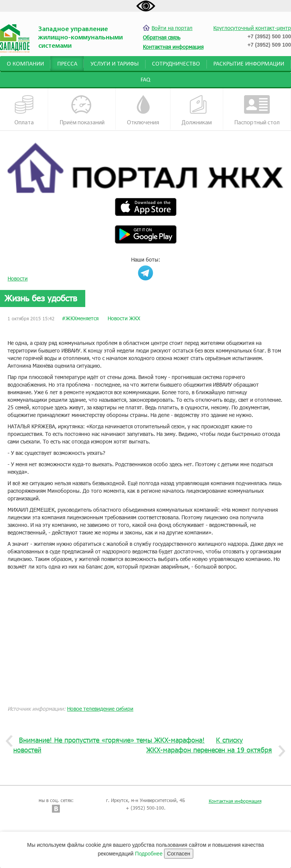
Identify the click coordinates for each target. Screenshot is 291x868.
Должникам (197, 110)
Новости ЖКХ (124, 318)
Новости (18, 278)
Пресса (67, 64)
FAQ (145, 80)
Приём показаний (82, 110)
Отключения (143, 110)
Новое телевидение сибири (100, 709)
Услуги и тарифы (115, 64)
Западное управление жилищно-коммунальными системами (81, 38)
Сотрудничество (176, 64)
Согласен (179, 854)
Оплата (24, 110)
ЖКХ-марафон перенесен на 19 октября (212, 750)
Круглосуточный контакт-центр (252, 28)
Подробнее (149, 854)
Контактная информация (235, 801)
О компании (25, 64)
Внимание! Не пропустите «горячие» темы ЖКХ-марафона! (109, 740)
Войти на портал (168, 28)
